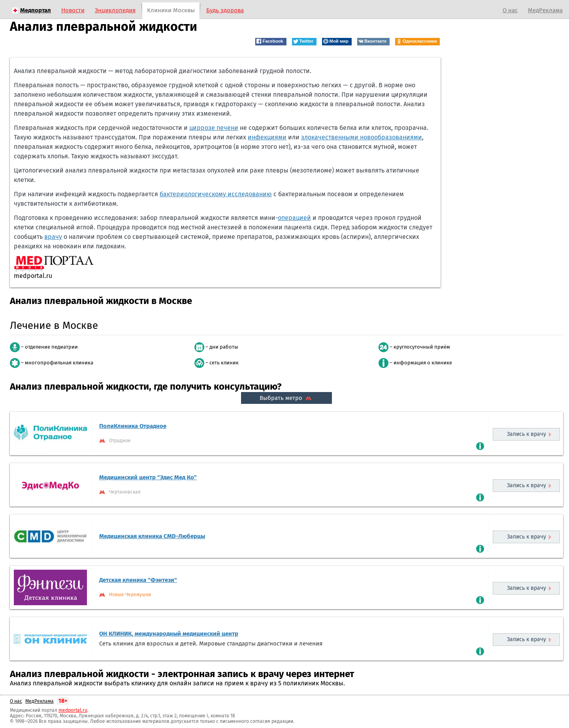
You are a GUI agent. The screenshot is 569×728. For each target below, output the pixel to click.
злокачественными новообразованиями (362, 137)
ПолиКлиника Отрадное (133, 426)
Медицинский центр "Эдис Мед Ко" (148, 477)
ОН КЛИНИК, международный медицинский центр (169, 634)
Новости (73, 10)
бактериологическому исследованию (216, 194)
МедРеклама (545, 10)
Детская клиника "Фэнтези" (138, 580)
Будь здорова (225, 10)
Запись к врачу (527, 434)
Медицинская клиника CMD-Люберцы (152, 536)
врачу (53, 237)
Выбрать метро (286, 398)
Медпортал (36, 10)
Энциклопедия (115, 10)
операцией (294, 218)
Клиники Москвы (171, 10)
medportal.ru (73, 710)
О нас (510, 10)
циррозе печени (214, 128)
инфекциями (267, 137)
